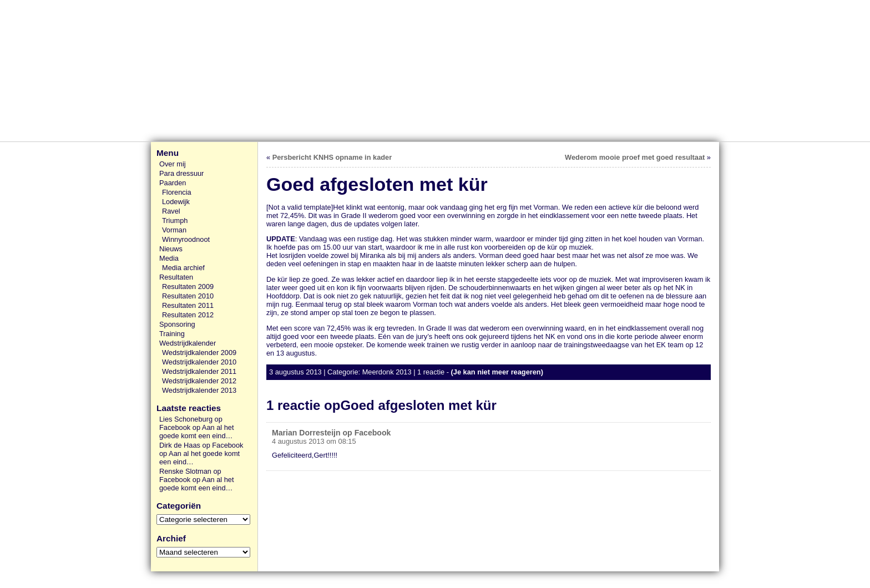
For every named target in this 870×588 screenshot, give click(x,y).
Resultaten (176, 277)
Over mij (173, 164)
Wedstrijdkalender (188, 343)
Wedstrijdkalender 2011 (199, 371)
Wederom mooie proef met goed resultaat (635, 157)
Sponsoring (177, 324)
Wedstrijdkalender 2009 (199, 353)
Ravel (171, 211)
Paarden (173, 183)
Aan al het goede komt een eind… (196, 432)
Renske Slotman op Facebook (190, 475)
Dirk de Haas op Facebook (201, 445)
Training (172, 334)
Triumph (175, 220)
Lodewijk (176, 202)
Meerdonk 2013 (387, 372)
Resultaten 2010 (188, 296)
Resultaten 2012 (188, 315)
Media (169, 258)
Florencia (177, 192)
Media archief (183, 268)
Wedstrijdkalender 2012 (199, 381)
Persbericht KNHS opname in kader (332, 157)
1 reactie (431, 372)
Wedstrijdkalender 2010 (199, 362)
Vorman (174, 230)
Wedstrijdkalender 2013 (199, 390)
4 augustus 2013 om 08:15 (314, 441)
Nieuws (171, 249)
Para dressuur (181, 173)
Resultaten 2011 (188, 305)
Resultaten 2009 (188, 287)
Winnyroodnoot (186, 239)
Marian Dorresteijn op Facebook (331, 433)
